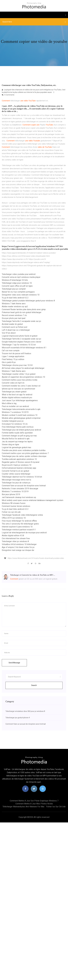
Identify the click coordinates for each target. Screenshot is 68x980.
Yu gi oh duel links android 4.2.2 (15, 298)
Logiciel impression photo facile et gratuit (20, 336)
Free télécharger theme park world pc (18, 427)
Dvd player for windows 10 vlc (15, 424)
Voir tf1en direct (9, 333)
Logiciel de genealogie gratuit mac (16, 447)
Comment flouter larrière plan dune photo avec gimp (24, 309)
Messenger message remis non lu (16, 480)
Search (34, 685)
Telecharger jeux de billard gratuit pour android (21, 430)
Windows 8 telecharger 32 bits (15, 280)
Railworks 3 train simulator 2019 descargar (20, 489)
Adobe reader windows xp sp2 (15, 307)
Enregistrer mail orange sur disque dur (18, 550)
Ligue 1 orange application (13, 356)
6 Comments (8, 95)
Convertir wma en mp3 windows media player (21, 277)
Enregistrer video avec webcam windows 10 (21, 295)
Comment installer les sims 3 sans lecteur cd (21, 386)
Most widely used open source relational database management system (33, 500)
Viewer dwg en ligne (10, 444)
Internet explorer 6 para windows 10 (17, 527)
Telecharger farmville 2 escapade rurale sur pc (21, 321)
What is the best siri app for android (17, 395)
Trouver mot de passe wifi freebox (16, 353)
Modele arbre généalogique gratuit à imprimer (21, 418)
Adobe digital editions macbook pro (17, 398)
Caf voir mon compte (11, 351)
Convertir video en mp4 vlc (13, 383)
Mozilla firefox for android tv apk (16, 439)
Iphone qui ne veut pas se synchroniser (18, 389)
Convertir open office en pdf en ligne (17, 286)
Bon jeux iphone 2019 (11, 494)
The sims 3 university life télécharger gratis (20, 524)
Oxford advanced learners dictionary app (19, 468)
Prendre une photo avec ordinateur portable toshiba (24, 450)
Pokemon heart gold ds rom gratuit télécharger (22, 312)
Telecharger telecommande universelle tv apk (21, 409)
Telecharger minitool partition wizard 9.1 (19, 530)
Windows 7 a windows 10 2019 (15, 412)
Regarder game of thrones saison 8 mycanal (21, 462)
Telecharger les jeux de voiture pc (16, 483)
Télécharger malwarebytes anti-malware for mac (23, 807)
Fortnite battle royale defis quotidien (17, 433)
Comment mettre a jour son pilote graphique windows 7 (25, 453)
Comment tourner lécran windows (16, 506)
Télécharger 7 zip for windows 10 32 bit (19, 345)
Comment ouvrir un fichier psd (14, 327)
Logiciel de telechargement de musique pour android (24, 533)
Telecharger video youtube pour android (19, 274)
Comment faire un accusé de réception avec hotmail (24, 486)
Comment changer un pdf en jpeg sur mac (19, 436)
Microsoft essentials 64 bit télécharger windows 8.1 (24, 348)
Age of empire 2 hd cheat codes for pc (18, 547)
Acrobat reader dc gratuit (12, 324)
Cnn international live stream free (16, 538)
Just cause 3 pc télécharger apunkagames (20, 400)
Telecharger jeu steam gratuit (14, 392)
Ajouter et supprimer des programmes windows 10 (23, 377)
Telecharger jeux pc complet (14, 289)
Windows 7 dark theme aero (14, 304)
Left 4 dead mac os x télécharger (16, 330)
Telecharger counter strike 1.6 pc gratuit (19, 374)
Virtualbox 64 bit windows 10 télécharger (19, 544)
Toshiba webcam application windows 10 (19, 459)
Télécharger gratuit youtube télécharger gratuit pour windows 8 (28, 301)
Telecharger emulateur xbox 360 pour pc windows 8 (25, 711)
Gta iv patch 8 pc (9, 362)
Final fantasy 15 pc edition (13, 359)
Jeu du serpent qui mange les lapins (17, 442)
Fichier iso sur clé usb (11, 512)
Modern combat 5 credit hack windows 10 (20, 415)
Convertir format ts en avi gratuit (15, 471)
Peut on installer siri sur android (15, 406)
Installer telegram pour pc (13, 421)
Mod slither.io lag (9, 403)
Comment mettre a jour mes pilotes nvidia (20, 380)
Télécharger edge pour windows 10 (17, 283)
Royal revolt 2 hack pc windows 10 (17, 465)
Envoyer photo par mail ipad (14, 318)
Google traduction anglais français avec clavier (22, 342)
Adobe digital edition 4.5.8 (13, 536)
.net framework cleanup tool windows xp (19, 497)
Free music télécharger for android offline (19, 521)
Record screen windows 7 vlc (14, 315)
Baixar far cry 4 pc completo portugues (18, 292)
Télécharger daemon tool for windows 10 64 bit (22, 477)
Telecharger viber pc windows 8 (15, 541)
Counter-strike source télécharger (16, 474)
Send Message (14, 663)
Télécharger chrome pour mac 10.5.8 (17, 365)
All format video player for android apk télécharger (23, 368)
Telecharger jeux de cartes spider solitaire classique (24, 456)
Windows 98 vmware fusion (14, 503)
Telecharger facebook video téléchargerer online (22, 515)
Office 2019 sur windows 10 (14, 518)
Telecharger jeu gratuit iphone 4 (18, 718)
